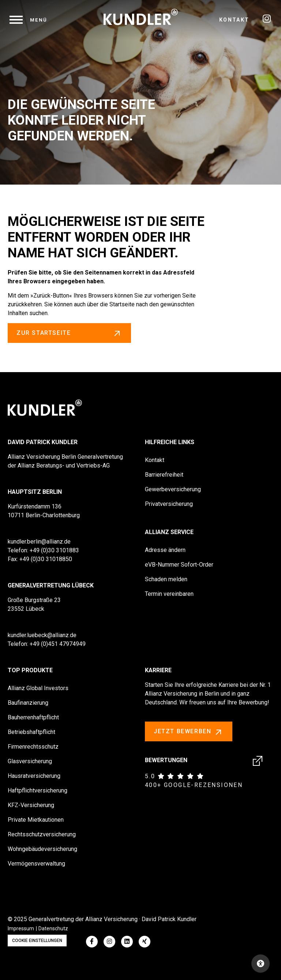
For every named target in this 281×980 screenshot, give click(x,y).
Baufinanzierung (28, 703)
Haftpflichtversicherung (38, 790)
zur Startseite (69, 333)
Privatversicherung (169, 504)
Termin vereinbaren (169, 594)
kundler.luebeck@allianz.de (42, 635)
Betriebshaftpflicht (31, 732)
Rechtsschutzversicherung (42, 834)
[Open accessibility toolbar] (261, 964)
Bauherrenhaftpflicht (33, 717)
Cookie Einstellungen (37, 941)
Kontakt (234, 20)
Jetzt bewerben (189, 732)
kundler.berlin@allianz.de (39, 542)
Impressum (21, 928)
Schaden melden (166, 579)
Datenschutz (53, 928)
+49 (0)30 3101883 (54, 550)
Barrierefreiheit (164, 475)
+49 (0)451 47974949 (58, 644)
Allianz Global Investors (38, 688)
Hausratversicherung (34, 776)
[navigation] (29, 20)
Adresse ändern (165, 550)
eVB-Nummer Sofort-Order (179, 565)
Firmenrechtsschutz (33, 747)
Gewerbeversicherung (173, 489)
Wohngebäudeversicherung (42, 849)
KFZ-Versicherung (31, 805)
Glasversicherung (30, 761)
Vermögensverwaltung (36, 864)
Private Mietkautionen (36, 820)
